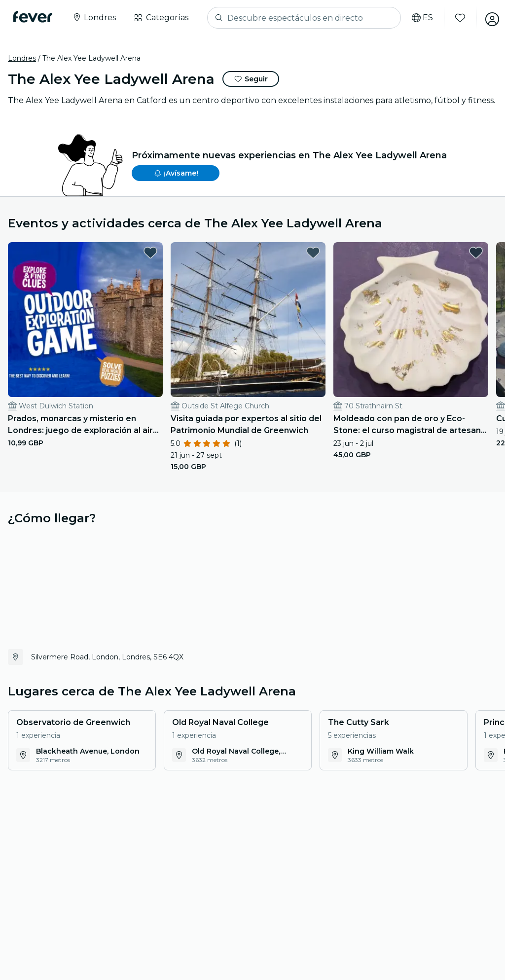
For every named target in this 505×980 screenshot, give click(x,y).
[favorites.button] (112, 253)
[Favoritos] (454, 18)
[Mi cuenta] (486, 18)
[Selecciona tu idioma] (416, 18)
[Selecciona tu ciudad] (96, 18)
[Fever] (35, 17)
